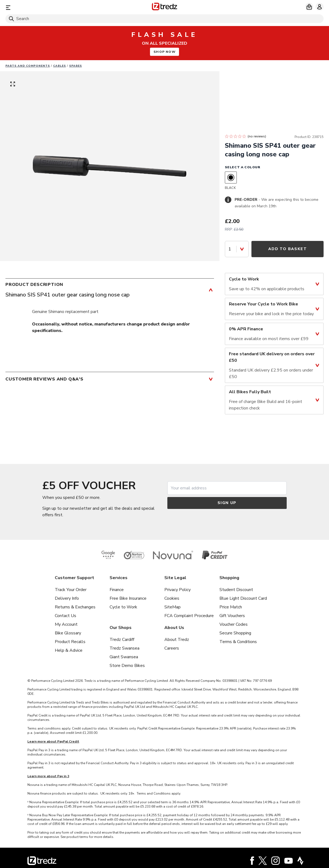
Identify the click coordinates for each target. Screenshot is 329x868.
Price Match (231, 607)
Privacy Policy (178, 590)
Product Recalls (70, 642)
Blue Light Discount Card (243, 598)
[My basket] (309, 7)
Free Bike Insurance (128, 598)
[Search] (164, 19)
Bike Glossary (68, 633)
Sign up (227, 503)
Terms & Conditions (238, 642)
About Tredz (177, 640)
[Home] (164, 7)
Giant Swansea (124, 657)
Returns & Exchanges (75, 607)
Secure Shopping (235, 633)
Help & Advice (69, 650)
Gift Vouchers (232, 616)
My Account (66, 624)
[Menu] (58, 7)
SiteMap (173, 607)
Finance (117, 590)
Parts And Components (28, 66)
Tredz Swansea (124, 648)
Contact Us (66, 616)
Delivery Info (67, 598)
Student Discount (236, 590)
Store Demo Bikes (127, 666)
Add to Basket (288, 249)
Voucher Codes (234, 624)
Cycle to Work (123, 607)
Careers (172, 648)
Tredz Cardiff (122, 640)
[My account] (320, 7)
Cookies (172, 598)
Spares (76, 66)
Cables (60, 66)
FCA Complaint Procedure (189, 616)
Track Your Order (71, 590)
